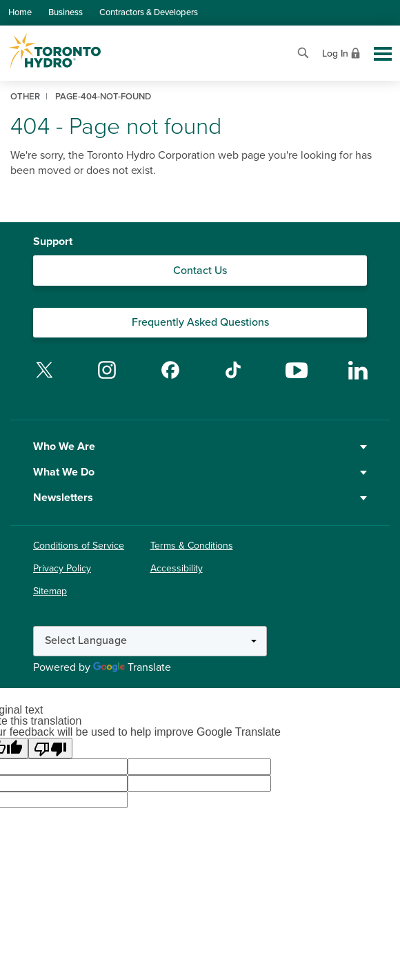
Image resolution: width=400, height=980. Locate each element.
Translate (132, 667)
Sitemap (50, 591)
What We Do (200, 472)
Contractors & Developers (149, 12)
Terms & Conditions (192, 546)
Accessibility (177, 568)
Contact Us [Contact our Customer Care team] (200, 271)
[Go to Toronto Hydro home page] (54, 51)
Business (66, 12)
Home (20, 12)
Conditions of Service (79, 546)
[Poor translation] (50, 748)
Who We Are (200, 447)
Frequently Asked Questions (200, 322)
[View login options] (342, 52)
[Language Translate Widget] (150, 641)
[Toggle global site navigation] (383, 54)
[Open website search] (303, 51)
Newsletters (200, 498)
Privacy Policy (62, 568)
